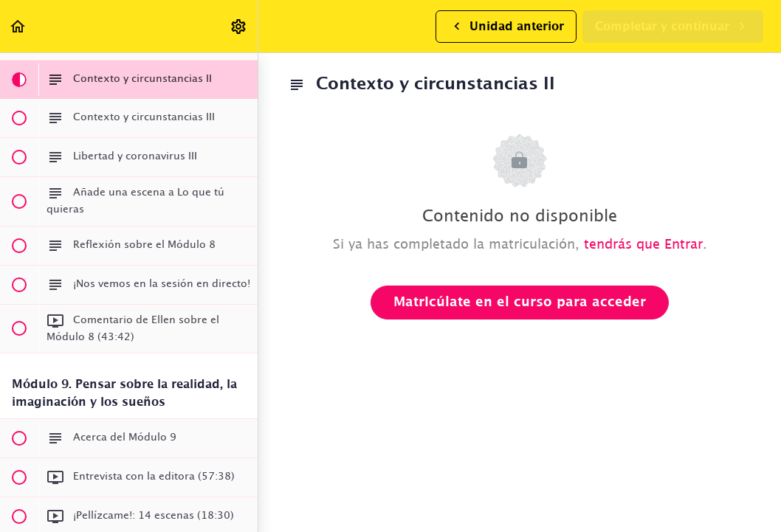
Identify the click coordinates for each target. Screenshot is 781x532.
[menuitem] (239, 26)
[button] (18, 26)
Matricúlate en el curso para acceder (520, 303)
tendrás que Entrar (643, 245)
